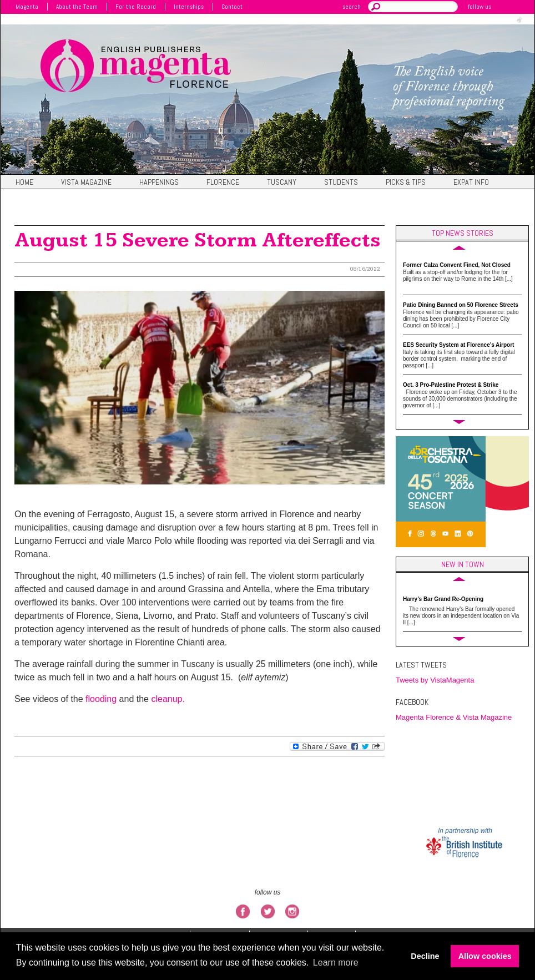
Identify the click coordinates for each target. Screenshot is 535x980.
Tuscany (282, 183)
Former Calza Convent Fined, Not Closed (457, 265)
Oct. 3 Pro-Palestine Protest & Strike (451, 385)
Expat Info (471, 183)
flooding (101, 699)
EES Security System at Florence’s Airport (458, 345)
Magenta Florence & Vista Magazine (454, 717)
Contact (232, 7)
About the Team (77, 7)
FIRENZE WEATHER (465, 774)
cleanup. (168, 699)
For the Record (136, 7)
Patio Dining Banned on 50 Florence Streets (461, 305)
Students (341, 183)
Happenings (159, 183)
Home (24, 183)
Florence (223, 183)
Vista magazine (86, 183)
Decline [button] (425, 956)
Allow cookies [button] (485, 956)
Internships (189, 7)
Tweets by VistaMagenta (435, 680)
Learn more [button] (336, 963)
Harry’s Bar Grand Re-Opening (443, 599)
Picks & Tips (406, 183)
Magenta (27, 7)
